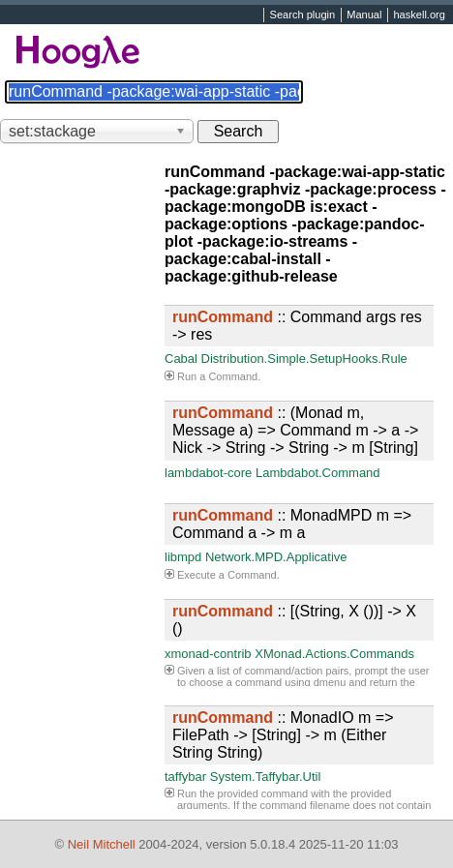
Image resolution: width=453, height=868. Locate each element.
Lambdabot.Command (318, 473)
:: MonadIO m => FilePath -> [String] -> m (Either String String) (283, 735)
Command (233, 376)
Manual (364, 15)
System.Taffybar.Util (266, 777)
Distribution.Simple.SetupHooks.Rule (304, 359)
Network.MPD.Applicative (276, 557)
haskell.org (419, 15)
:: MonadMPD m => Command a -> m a (292, 524)
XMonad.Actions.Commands (334, 654)
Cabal (181, 359)
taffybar (185, 777)
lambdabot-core (208, 473)
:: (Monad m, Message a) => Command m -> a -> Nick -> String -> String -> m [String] (295, 430)
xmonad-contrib (208, 654)
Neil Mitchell (102, 844)
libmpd (183, 557)
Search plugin (303, 15)
